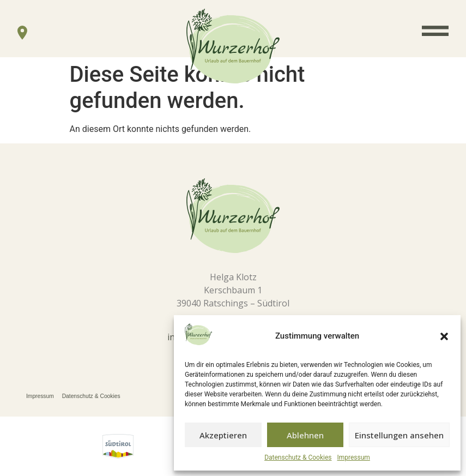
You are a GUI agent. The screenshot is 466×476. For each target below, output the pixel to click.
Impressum (354, 457)
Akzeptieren (223, 435)
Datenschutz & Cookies (298, 457)
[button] (444, 336)
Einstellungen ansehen (399, 435)
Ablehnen (305, 435)
